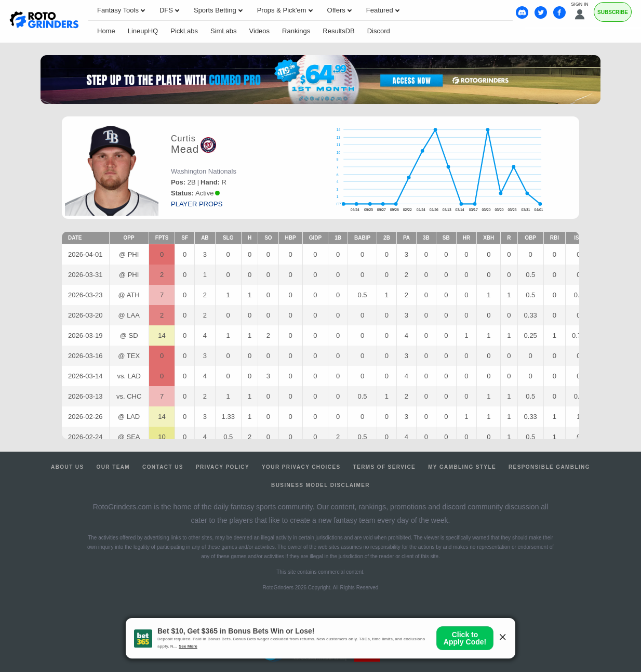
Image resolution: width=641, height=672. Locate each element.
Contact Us (163, 467)
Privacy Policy (223, 467)
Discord (379, 31)
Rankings (296, 31)
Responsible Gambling (549, 467)
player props (197, 204)
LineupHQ (143, 31)
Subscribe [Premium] (613, 12)
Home (106, 31)
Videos (260, 31)
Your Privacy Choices (301, 467)
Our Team (113, 467)
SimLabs (224, 31)
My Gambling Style (462, 467)
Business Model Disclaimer (320, 485)
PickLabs (184, 31)
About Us (67, 467)
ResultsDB (338, 31)
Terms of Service (385, 467)
